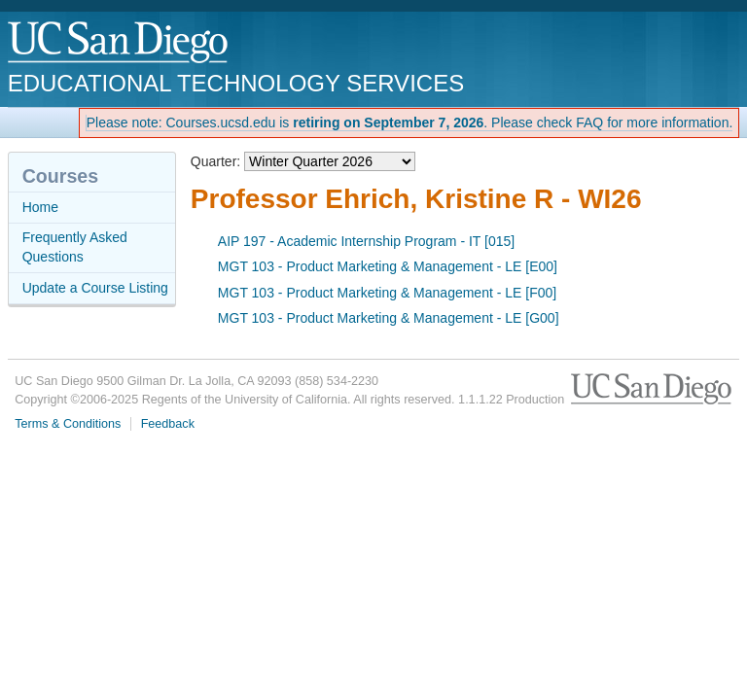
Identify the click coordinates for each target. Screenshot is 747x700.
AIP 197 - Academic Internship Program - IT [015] (366, 241)
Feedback (168, 424)
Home (40, 207)
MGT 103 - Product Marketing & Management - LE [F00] (387, 293)
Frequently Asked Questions (75, 247)
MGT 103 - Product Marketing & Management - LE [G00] (389, 318)
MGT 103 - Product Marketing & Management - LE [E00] (388, 266)
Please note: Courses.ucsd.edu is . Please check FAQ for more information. (410, 122)
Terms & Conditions (68, 424)
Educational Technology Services (236, 83)
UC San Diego (119, 43)
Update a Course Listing (95, 288)
